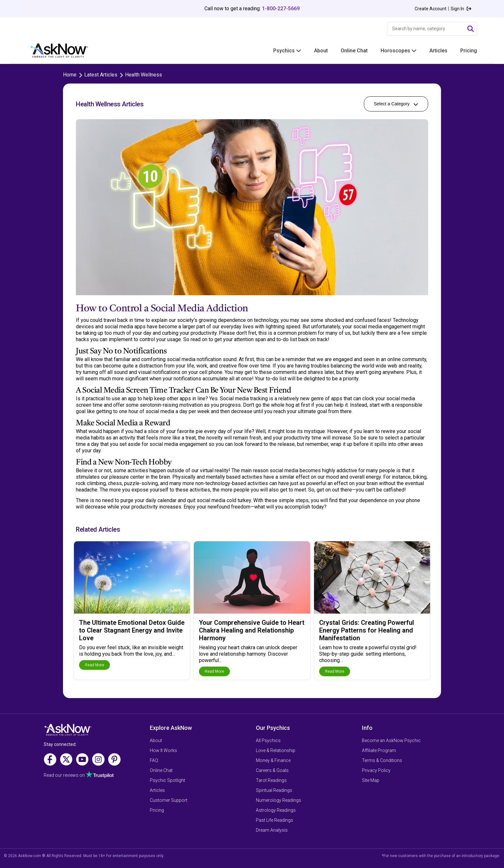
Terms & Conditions (382, 760)
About (321, 51)
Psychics (287, 51)
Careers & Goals (272, 770)
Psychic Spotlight (167, 780)
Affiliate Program (379, 750)
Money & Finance (273, 760)
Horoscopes (399, 51)
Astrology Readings (276, 810)
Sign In (461, 9)
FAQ (154, 760)
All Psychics (268, 740)
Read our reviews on (79, 775)
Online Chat (354, 51)
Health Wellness (144, 75)
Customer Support (169, 800)
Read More (94, 665)
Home (70, 75)
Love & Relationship (276, 750)
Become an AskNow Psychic (391, 740)
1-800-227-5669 (281, 9)
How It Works (163, 750)
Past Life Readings (274, 820)
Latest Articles (101, 75)
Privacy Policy (376, 770)
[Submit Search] (471, 29)
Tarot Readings (271, 780)
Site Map (371, 780)
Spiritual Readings (274, 790)
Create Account (431, 9)
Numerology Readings (279, 800)
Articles (438, 51)
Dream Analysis (272, 830)
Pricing (469, 51)
